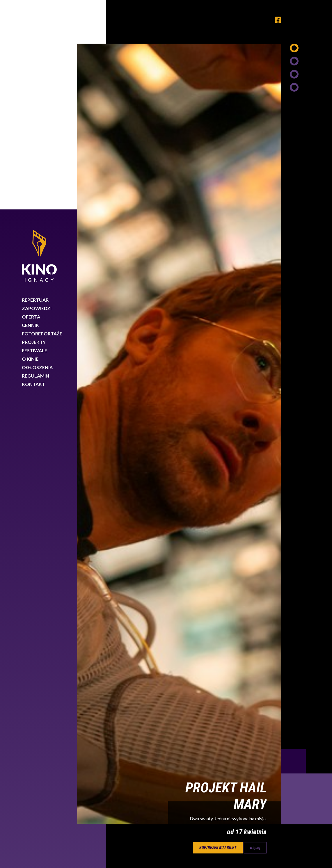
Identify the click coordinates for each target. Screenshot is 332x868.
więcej (255, 638)
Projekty (34, 132)
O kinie (30, 149)
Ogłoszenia (37, 158)
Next (307, 589)
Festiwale (34, 141)
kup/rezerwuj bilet (218, 638)
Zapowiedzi (37, 99)
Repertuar (35, 90)
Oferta (31, 107)
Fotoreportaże (42, 124)
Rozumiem (305, 849)
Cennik (30, 116)
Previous (293, 552)
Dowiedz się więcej (235, 847)
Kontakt (33, 175)
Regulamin (35, 166)
